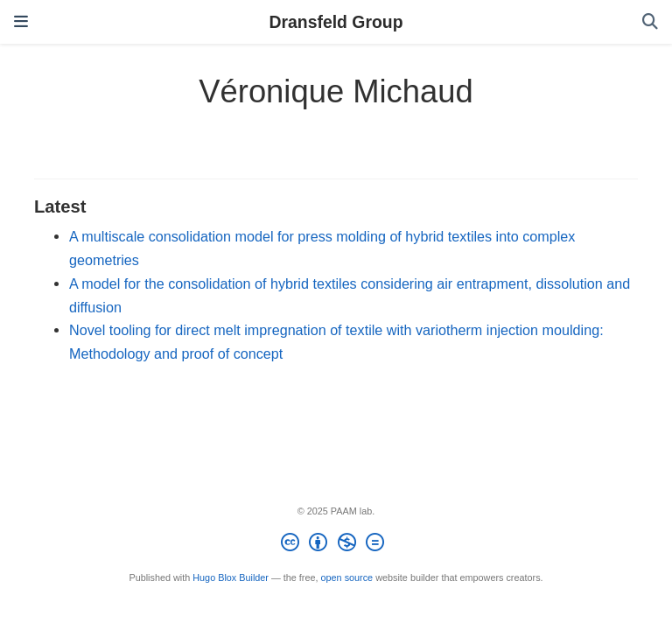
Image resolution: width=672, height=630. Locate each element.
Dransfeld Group (336, 22)
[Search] (650, 22)
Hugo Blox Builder (231, 577)
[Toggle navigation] (21, 22)
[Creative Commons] (336, 545)
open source (347, 577)
